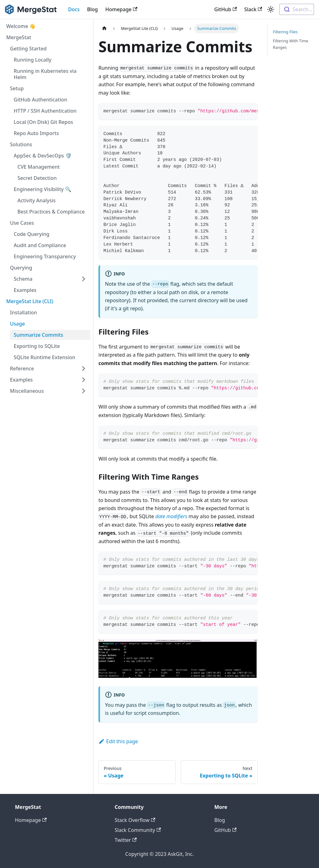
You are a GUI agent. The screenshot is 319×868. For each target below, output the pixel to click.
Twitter (126, 840)
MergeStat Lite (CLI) (30, 301)
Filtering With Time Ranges (290, 44)
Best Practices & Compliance (51, 212)
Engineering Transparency (45, 256)
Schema (23, 279)
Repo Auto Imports (36, 133)
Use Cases (22, 223)
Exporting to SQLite (37, 346)
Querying (21, 268)
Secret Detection (37, 178)
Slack (253, 9)
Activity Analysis (37, 200)
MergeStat (19, 37)
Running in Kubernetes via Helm (45, 74)
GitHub (226, 9)
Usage (17, 324)
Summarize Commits (38, 335)
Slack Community (138, 830)
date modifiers (171, 516)
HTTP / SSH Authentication (45, 111)
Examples (25, 290)
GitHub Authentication (40, 100)
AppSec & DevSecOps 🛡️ (43, 156)
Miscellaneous (27, 391)
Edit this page (118, 741)
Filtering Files (285, 32)
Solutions (21, 144)
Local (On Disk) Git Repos (43, 122)
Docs (74, 9)
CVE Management (39, 167)
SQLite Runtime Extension (45, 357)
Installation (24, 312)
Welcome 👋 (21, 26)
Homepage (121, 9)
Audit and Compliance (40, 245)
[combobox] (297, 9)
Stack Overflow (135, 820)
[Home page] (104, 28)
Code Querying (31, 234)
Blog (93, 9)
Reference (22, 368)
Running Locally (33, 60)
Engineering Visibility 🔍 (43, 189)
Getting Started (28, 49)
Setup (17, 88)
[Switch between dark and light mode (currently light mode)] (271, 9)
